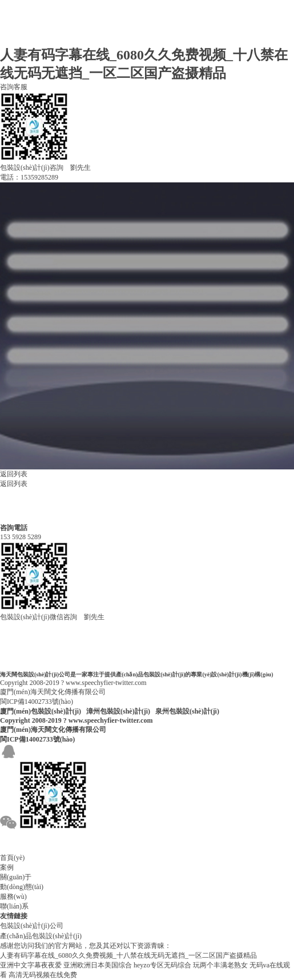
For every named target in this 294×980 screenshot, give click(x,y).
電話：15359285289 (29, 177)
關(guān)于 (16, 877)
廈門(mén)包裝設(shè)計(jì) (41, 711)
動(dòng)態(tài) (22, 887)
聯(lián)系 (14, 906)
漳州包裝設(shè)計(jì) (118, 711)
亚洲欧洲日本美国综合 (98, 965)
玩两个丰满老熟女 (220, 965)
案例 (7, 867)
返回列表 (14, 474)
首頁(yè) (12, 858)
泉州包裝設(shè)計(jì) (187, 711)
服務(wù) (13, 897)
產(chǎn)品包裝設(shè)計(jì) (41, 936)
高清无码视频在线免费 (43, 975)
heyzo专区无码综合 (162, 965)
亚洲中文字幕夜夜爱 (31, 965)
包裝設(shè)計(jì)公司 (32, 926)
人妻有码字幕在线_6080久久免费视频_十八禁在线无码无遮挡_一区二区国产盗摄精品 (128, 955)
